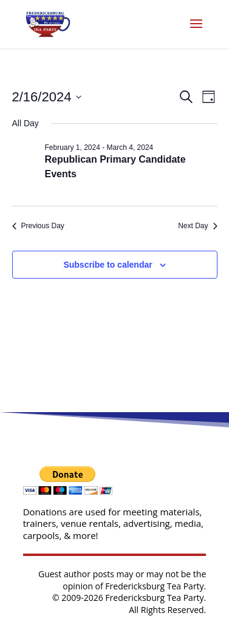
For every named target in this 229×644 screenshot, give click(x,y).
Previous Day (38, 226)
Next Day (197, 226)
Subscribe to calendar (108, 265)
